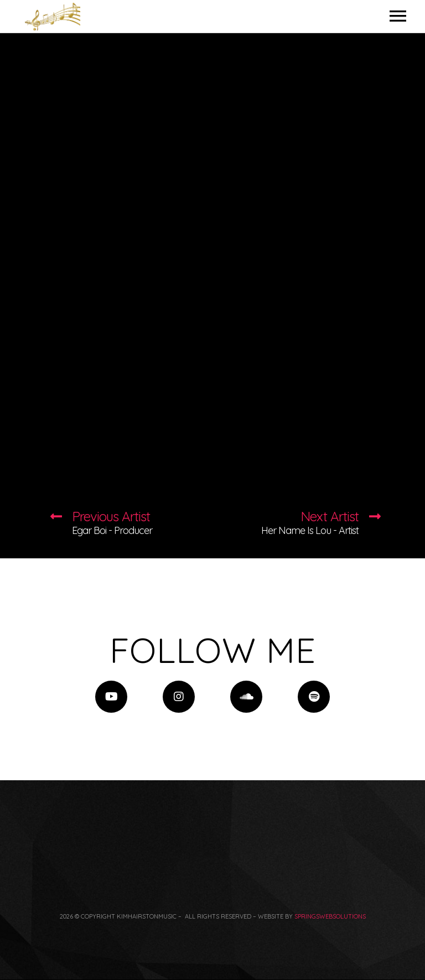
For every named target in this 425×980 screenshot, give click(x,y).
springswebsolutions (330, 916)
